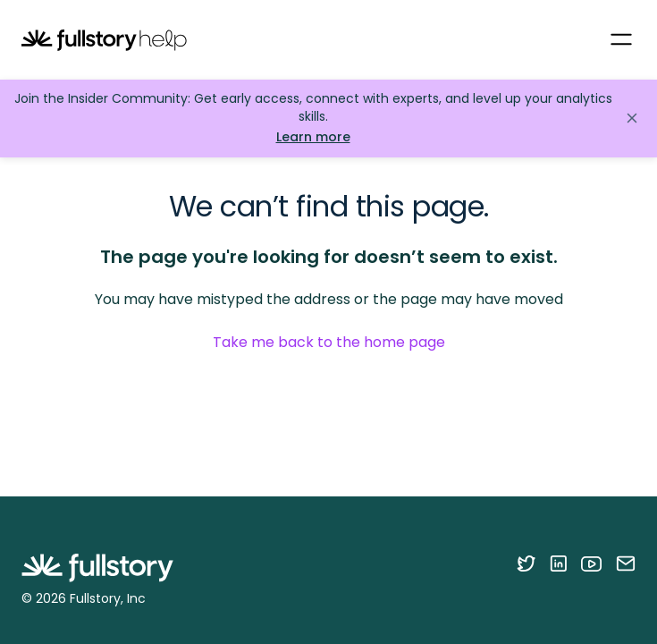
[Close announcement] (632, 118)
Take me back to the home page (329, 342)
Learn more (313, 137)
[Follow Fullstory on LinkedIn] (558, 563)
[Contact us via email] (626, 563)
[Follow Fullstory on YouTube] (591, 563)
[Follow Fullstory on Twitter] (526, 563)
